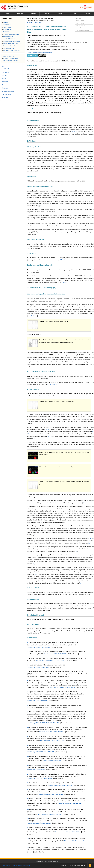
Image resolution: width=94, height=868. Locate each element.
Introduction (5, 72)
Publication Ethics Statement (11, 46)
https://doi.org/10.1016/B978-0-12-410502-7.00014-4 (51, 661)
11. (28, 736)
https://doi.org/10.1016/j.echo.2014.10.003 (62, 687)
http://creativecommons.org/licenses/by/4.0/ (40, 52)
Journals (33, 14)
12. (28, 745)
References (32, 638)
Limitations (5, 88)
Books (46, 14)
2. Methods (32, 141)
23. (28, 848)
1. (28, 643)
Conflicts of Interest (35, 615)
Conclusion (5, 85)
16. (28, 783)
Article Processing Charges (11, 34)
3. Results (31, 253)
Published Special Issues (10, 58)
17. (28, 790)
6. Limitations (33, 599)
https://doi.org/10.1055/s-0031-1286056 (39, 647)
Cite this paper (33, 624)
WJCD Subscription (9, 39)
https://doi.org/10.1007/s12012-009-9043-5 (52, 732)
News (60, 14)
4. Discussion (33, 389)
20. (28, 819)
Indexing (5, 22)
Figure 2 (54, 385)
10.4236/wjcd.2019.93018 (35, 23)
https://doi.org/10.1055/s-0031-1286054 (55, 654)
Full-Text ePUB (80, 26)
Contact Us (55, 861)
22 (36, 574)
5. (28, 672)
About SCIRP (43, 861)
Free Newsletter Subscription (11, 41)
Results (4, 78)
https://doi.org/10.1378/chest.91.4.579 (38, 667)
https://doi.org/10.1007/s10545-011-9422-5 (53, 741)
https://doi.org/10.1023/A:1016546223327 (39, 823)
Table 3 (30, 316)
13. (28, 756)
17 (34, 535)
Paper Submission (8, 36)
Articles (20, 14)
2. (28, 652)
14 (34, 438)
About (74, 14)
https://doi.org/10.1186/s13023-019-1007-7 (50, 814)
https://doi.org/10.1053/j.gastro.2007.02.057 (60, 785)
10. (28, 727)
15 (34, 501)
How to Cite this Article (82, 30)
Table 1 (62, 260)
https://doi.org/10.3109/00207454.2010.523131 (41, 752)
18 (90, 539)
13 (52, 436)
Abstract (78, 19)
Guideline (5, 32)
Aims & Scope (7, 27)
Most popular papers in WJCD (11, 43)
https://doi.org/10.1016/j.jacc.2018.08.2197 (68, 832)
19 (89, 543)
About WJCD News (8, 48)
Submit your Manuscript (78, 865)
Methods (4, 75)
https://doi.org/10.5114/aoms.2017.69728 (51, 794)
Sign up (64, 865)
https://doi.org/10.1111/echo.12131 (74, 841)
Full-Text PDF (79, 21)
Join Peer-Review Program (21, 866)
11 (28, 434)
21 (34, 564)
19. (28, 810)
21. (28, 827)
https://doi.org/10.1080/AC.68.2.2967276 (70, 803)
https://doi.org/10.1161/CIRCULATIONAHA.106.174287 (43, 723)
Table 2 (64, 283)
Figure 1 (35, 316)
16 (83, 503)
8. (28, 705)
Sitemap (50, 861)
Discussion (5, 82)
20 (77, 551)
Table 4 (49, 385)
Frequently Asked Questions (11, 51)
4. (28, 665)
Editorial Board (7, 29)
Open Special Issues (9, 56)
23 (80, 583)
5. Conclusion (33, 588)
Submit (87, 14)
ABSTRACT (32, 65)
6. (28, 681)
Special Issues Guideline (10, 61)
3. (28, 658)
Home (7, 14)
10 (92, 432)
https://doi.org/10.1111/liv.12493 (52, 761)
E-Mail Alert (7, 866)
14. (28, 765)
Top (3, 66)
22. (28, 839)
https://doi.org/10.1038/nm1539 (36, 770)
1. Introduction (33, 121)
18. (28, 799)
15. (28, 774)
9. (28, 712)
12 (49, 436)
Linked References (81, 28)
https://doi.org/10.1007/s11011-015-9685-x (40, 779)
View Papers (6, 25)
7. (28, 692)
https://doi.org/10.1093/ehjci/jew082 (37, 701)
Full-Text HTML (80, 23)
